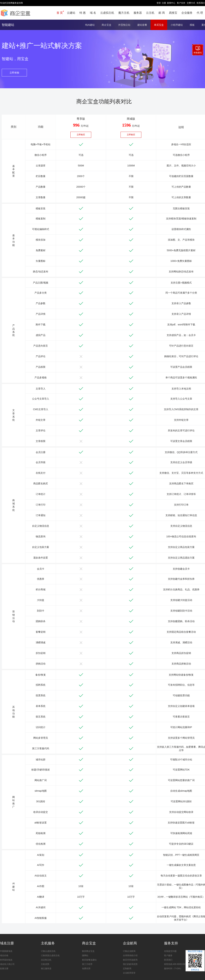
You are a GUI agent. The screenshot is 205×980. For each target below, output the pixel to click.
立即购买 (81, 135)
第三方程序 (87, 964)
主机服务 (48, 943)
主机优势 (45, 964)
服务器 (138, 13)
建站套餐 (142, 25)
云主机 (150, 13)
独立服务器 (46, 969)
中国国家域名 (6, 951)
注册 (164, 3)
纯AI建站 (90, 25)
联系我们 (201, 3)
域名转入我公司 (7, 964)
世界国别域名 (6, 960)
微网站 (85, 956)
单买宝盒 (159, 25)
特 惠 (83, 13)
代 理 (200, 13)
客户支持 (181, 3)
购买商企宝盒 (88, 951)
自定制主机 (46, 960)
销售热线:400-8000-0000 (176, 964)
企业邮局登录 (129, 973)
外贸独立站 (124, 25)
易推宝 (173, 13)
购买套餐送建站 (89, 960)
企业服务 (187, 13)
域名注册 (7, 943)
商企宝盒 (106, 25)
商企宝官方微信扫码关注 (195, 961)
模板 (192, 25)
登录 (159, 3)
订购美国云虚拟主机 (50, 956)
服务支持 (171, 943)
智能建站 (8, 25)
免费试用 (86, 969)
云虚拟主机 (107, 13)
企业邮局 (130, 943)
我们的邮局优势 (130, 964)
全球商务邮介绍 (130, 956)
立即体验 (14, 73)
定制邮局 (127, 969)
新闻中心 (171, 3)
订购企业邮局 (129, 951)
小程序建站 (177, 25)
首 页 (60, 13)
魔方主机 (124, 13)
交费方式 (191, 3)
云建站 (71, 13)
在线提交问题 (170, 951)
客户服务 (168, 956)
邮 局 (162, 13)
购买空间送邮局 (130, 960)
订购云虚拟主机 (48, 951)
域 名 (93, 13)
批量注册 (4, 969)
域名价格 (4, 956)
